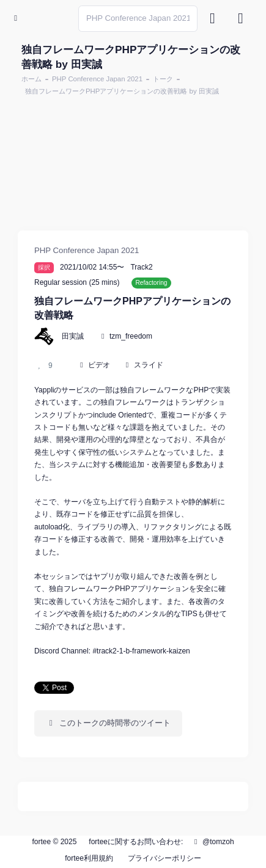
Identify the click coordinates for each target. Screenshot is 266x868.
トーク (163, 79)
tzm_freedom (131, 336)
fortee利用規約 (89, 858)
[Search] (138, 19)
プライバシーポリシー (164, 858)
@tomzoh (213, 842)
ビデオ (99, 365)
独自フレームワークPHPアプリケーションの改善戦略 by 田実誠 (122, 91)
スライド (149, 365)
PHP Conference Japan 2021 (97, 79)
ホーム (31, 79)
